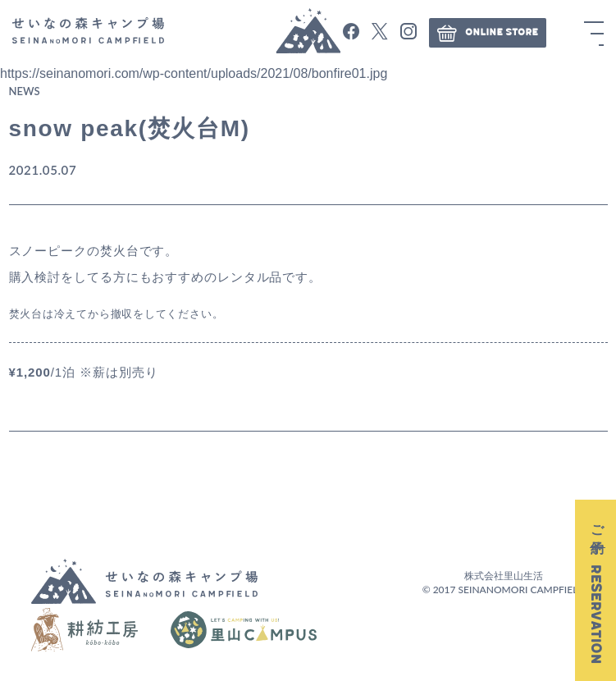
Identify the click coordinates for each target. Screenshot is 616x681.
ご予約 (596, 590)
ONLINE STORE (488, 33)
